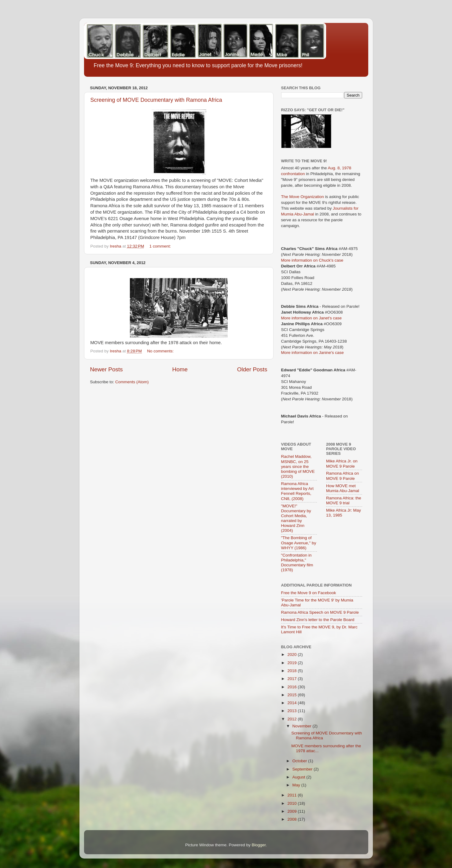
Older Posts (252, 369)
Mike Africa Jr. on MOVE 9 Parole (342, 463)
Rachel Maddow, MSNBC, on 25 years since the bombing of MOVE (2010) (298, 466)
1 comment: (161, 246)
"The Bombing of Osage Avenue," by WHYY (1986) (299, 543)
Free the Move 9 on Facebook (309, 593)
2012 (292, 719)
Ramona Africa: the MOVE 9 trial (344, 500)
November (303, 726)
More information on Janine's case (312, 353)
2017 (292, 679)
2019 (292, 663)
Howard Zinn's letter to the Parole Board (318, 620)
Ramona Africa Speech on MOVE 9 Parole (320, 612)
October (300, 761)
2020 (292, 655)
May (297, 785)
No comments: (161, 351)
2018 (292, 671)
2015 (292, 695)
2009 (292, 811)
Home (180, 369)
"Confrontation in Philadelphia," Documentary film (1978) (297, 563)
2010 (292, 803)
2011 (292, 795)
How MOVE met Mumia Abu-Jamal (343, 488)
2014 (292, 703)
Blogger (259, 845)
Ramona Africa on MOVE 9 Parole (342, 476)
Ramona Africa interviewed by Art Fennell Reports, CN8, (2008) (298, 491)
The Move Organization (303, 197)
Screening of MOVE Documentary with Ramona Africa (156, 100)
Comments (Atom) (132, 382)
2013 (292, 711)
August (299, 777)
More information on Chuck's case (312, 260)
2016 (292, 687)
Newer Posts (107, 369)
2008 (292, 819)
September (303, 769)
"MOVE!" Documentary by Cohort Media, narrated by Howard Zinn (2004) (296, 518)
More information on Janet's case (311, 318)
